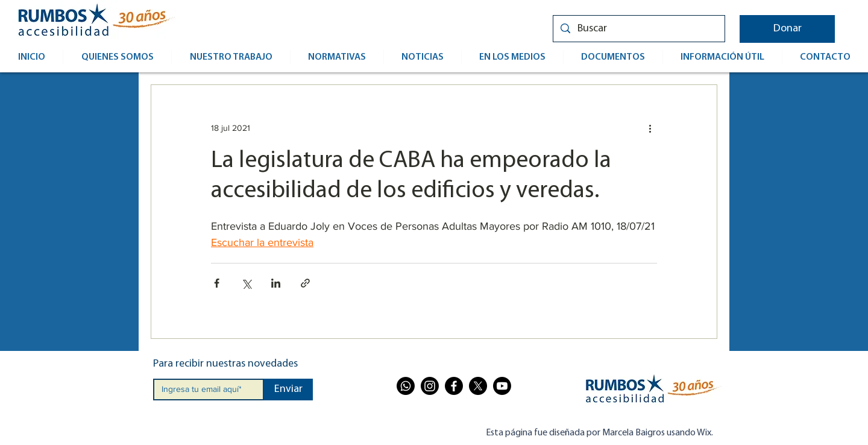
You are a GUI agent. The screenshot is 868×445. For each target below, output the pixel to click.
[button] (787, 29)
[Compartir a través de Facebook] (217, 283)
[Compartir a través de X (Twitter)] (246, 283)
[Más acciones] (650, 128)
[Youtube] (502, 386)
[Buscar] (638, 29)
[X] (478, 386)
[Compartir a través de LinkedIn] (276, 283)
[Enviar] (288, 390)
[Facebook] (454, 386)
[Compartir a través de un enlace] (305, 283)
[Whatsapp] (406, 386)
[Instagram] (430, 386)
